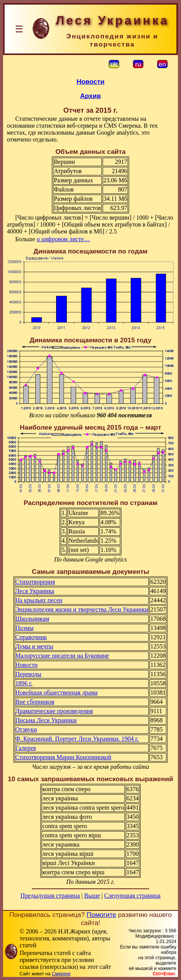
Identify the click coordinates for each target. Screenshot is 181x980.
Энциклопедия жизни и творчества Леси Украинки (82, 609)
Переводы (28, 674)
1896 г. (24, 683)
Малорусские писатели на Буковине (62, 656)
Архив (91, 96)
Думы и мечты (34, 646)
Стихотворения (35, 582)
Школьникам (32, 619)
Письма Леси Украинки (46, 720)
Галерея (26, 748)
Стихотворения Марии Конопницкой (63, 757)
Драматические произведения (54, 711)
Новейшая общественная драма (56, 692)
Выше (92, 896)
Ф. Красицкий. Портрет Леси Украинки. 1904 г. (77, 739)
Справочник (31, 637)
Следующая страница (132, 896)
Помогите (101, 915)
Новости (90, 82)
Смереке (61, 974)
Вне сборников (35, 702)
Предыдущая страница (50, 896)
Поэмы (24, 628)
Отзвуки (26, 729)
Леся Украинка (35, 591)
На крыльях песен (39, 600)
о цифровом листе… (63, 239)
